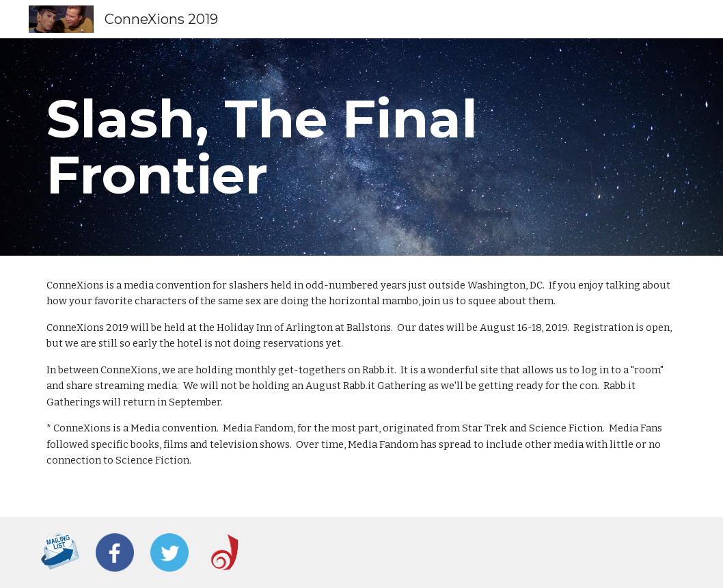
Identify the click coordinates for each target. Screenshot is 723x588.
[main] (361, 147)
